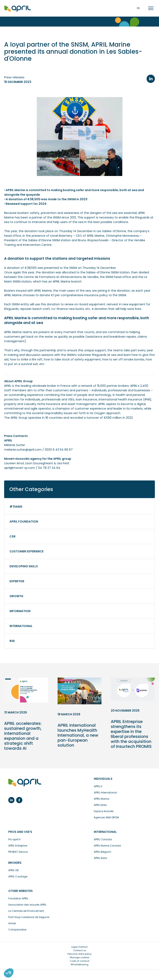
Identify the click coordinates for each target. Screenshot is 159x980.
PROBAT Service (18, 852)
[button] (9, 973)
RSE (12, 641)
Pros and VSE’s (20, 832)
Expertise (17, 581)
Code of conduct (80, 961)
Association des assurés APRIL (27, 905)
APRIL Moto (100, 805)
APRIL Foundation (24, 522)
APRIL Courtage (18, 876)
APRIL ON (13, 870)
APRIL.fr (98, 786)
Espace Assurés (104, 811)
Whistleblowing (79, 964)
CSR (13, 536)
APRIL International (105, 793)
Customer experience (26, 551)
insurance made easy (25, 783)
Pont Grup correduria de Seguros (29, 917)
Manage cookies (80, 957)
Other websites (20, 891)
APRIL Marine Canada (107, 846)
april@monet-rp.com (20, 468)
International (21, 626)
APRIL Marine (101, 799)
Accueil (18, 9)
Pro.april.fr (14, 839)
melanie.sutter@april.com (23, 450)
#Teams (16, 507)
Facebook (19, 800)
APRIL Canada (103, 839)
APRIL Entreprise (18, 846)
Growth (16, 596)
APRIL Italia (100, 858)
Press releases (14, 77)
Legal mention (79, 947)
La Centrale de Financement (26, 911)
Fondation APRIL (18, 898)
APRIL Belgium (102, 852)
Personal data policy (79, 954)
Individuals (103, 779)
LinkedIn (151, 79)
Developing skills (24, 566)
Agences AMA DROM (106, 817)
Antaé (12, 923)
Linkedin (11, 800)
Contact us (80, 950)
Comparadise (17, 930)
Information (20, 611)
